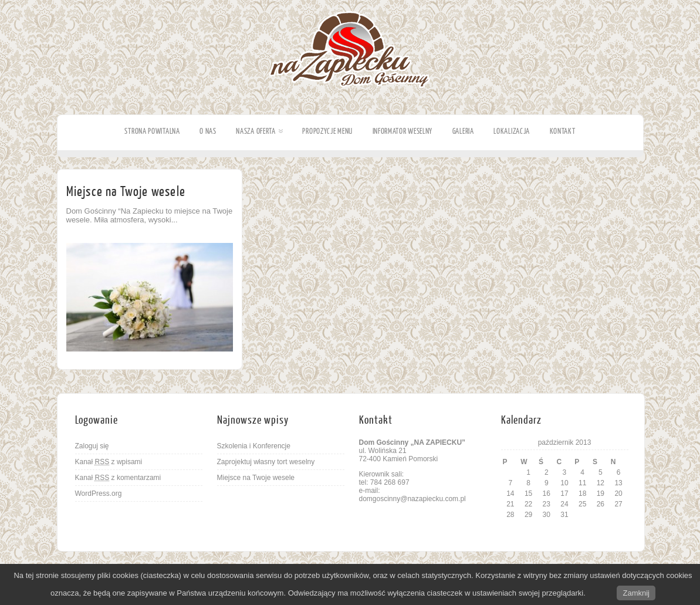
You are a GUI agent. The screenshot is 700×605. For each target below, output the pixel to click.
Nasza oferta (259, 131)
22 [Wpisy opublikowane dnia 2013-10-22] (528, 504)
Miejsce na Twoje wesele (126, 192)
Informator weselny (403, 131)
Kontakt (563, 131)
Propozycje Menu (327, 131)
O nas (208, 131)
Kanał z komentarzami (118, 478)
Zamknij (636, 593)
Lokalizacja (512, 131)
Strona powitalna (152, 131)
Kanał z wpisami (109, 462)
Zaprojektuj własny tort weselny (266, 462)
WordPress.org (99, 494)
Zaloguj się (92, 446)
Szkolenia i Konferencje (254, 446)
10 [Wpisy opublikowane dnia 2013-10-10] (564, 483)
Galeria (463, 131)
